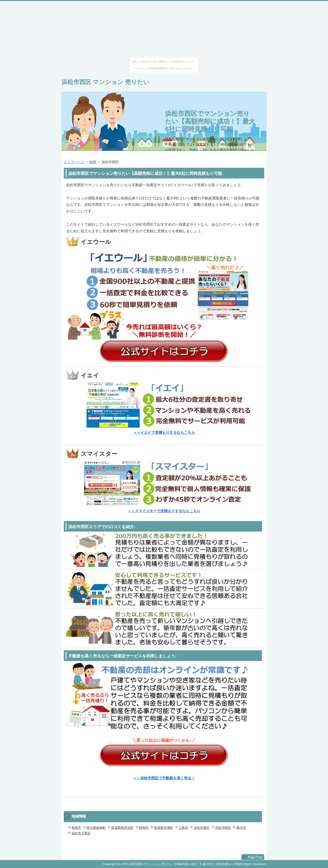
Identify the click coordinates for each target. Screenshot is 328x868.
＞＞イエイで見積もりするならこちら (164, 433)
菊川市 (241, 828)
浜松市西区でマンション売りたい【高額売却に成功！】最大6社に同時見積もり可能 (210, 121)
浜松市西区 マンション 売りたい (105, 82)
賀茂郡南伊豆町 (122, 828)
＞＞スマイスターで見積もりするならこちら (164, 511)
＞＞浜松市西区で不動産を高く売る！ (164, 778)
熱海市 (76, 828)
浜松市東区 (202, 828)
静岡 (93, 162)
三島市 (183, 828)
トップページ (74, 162)
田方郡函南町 (96, 828)
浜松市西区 (223, 828)
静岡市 (144, 828)
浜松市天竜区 (81, 833)
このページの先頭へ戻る (253, 857)
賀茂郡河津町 (164, 828)
